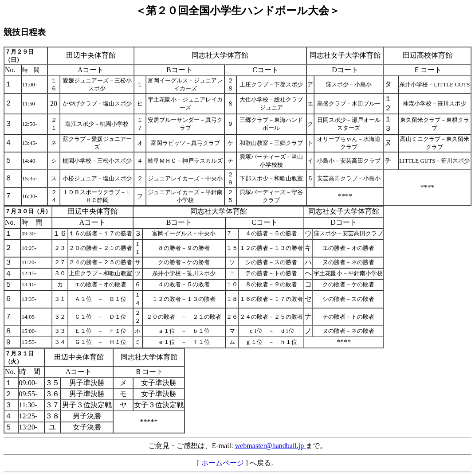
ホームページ (223, 463)
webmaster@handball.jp (271, 446)
